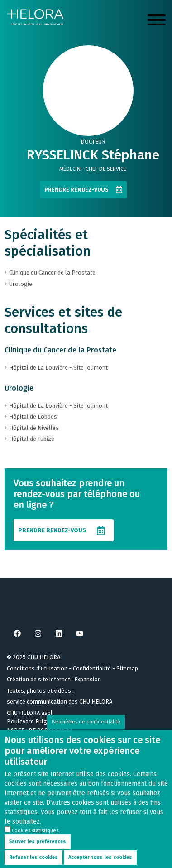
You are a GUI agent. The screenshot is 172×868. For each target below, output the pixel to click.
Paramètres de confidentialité (86, 732)
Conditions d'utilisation (37, 668)
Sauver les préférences (38, 852)
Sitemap (127, 668)
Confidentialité (92, 668)
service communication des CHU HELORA (60, 702)
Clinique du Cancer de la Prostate (60, 350)
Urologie (19, 388)
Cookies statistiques (35, 841)
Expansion (88, 679)
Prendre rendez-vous (76, 190)
